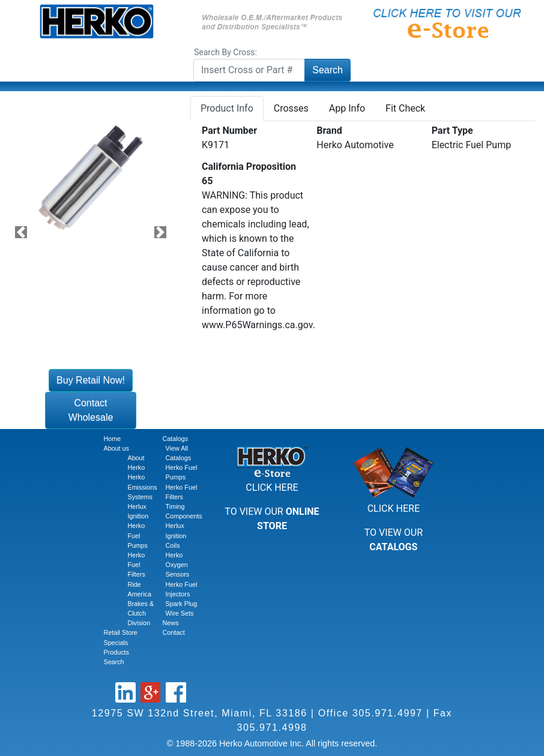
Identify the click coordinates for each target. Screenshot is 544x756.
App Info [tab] (347, 108)
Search (328, 70)
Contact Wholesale (91, 410)
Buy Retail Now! (91, 380)
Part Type (452, 130)
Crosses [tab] (291, 108)
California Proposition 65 (249, 174)
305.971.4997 (388, 713)
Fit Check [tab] (405, 108)
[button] (21, 232)
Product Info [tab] (227, 108)
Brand (329, 130)
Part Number (229, 130)
